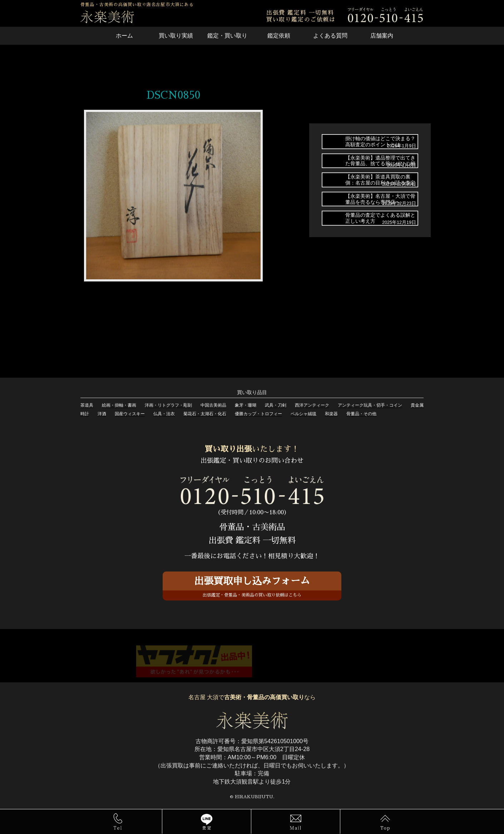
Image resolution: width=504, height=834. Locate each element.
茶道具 (87, 405)
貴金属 (417, 405)
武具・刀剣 (276, 405)
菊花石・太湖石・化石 (205, 414)
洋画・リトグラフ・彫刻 (168, 405)
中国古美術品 (213, 405)
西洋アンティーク (312, 405)
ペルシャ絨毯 (303, 414)
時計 (85, 414)
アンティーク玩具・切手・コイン (370, 405)
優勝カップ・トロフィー (258, 414)
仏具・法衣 (164, 414)
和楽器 (331, 414)
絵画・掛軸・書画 (119, 405)
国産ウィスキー (130, 414)
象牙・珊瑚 (246, 405)
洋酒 (102, 414)
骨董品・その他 (361, 414)
